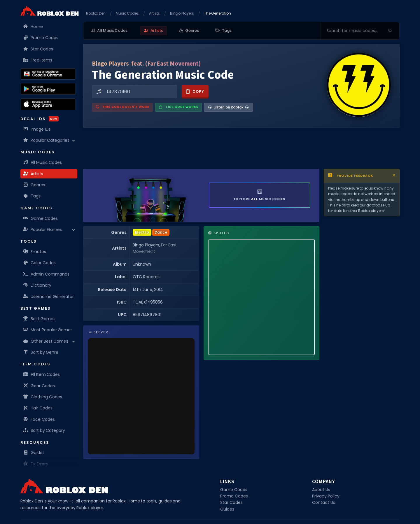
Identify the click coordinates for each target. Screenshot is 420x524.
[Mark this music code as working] (178, 107)
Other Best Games (46, 341)
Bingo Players (182, 13)
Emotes (35, 252)
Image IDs (37, 129)
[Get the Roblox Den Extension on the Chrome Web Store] (48, 74)
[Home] (50, 11)
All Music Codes (43, 162)
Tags (32, 196)
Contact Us (324, 502)
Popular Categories (46, 140)
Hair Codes (38, 408)
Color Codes (40, 263)
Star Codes (38, 49)
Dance (161, 232)
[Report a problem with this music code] (122, 107)
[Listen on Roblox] (228, 107)
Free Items (38, 60)
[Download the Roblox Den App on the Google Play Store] (48, 89)
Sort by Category (44, 430)
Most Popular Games (48, 330)
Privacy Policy (326, 496)
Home (33, 27)
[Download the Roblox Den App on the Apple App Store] (48, 104)
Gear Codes (39, 386)
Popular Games (43, 229)
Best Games (39, 319)
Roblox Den (96, 13)
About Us (321, 490)
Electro (142, 232)
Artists (33, 174)
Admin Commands (46, 274)
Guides (34, 453)
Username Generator (49, 297)
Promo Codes (41, 38)
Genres (34, 185)
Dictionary (37, 285)
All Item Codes (42, 374)
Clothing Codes (43, 397)
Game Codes (41, 218)
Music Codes (127, 13)
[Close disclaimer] (394, 175)
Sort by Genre (41, 352)
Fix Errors (36, 464)
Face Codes (39, 419)
